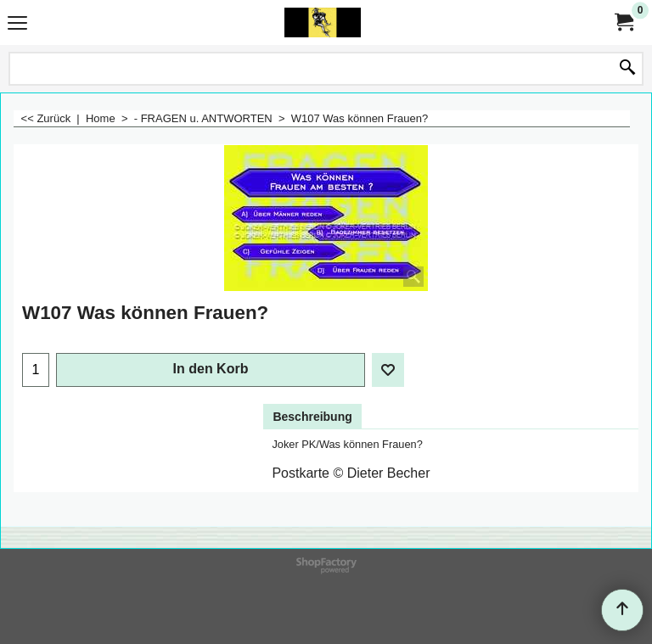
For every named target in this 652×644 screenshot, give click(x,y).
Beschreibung (312, 417)
